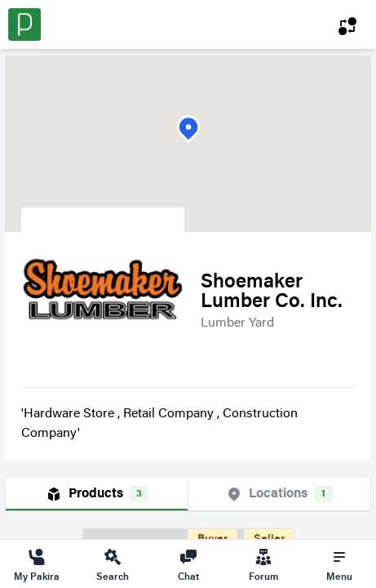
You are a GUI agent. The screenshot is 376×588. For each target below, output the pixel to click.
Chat (188, 564)
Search (113, 564)
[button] (188, 129)
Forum (263, 564)
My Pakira (37, 564)
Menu (339, 564)
